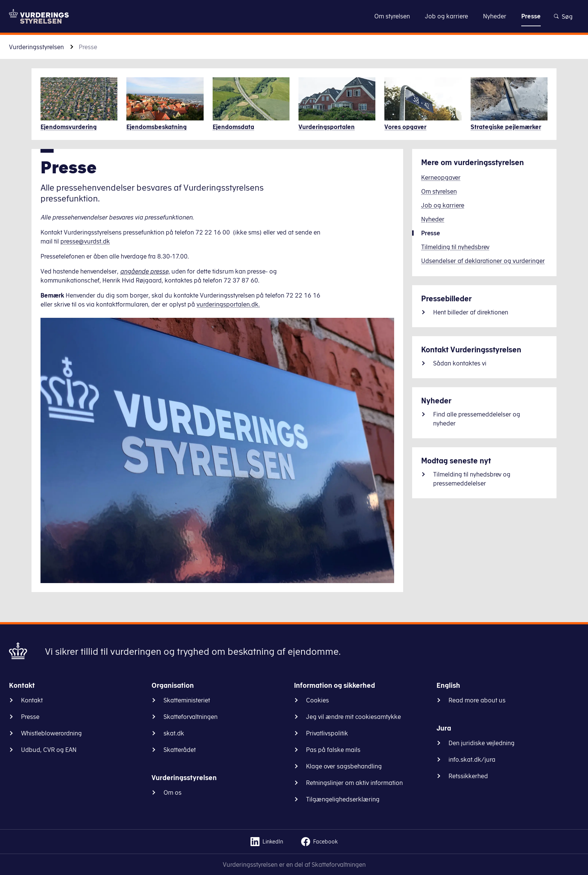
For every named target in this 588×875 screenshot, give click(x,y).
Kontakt (32, 700)
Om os (172, 792)
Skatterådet (180, 750)
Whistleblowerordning (51, 733)
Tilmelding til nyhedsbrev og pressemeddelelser (472, 479)
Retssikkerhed (468, 776)
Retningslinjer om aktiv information (354, 783)
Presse (30, 717)
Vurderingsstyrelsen (36, 47)
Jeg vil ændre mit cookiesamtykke (353, 717)
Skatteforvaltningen (190, 717)
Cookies (317, 700)
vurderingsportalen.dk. (228, 304)
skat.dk (174, 733)
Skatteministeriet (187, 700)
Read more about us (477, 700)
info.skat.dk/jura (472, 759)
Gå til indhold (294, 16)
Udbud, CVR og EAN (49, 750)
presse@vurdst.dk (85, 241)
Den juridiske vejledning (481, 743)
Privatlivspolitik (327, 733)
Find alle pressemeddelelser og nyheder (477, 419)
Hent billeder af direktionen (471, 312)
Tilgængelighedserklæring (343, 799)
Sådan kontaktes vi (460, 363)
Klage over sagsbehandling (344, 766)
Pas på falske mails (333, 750)
